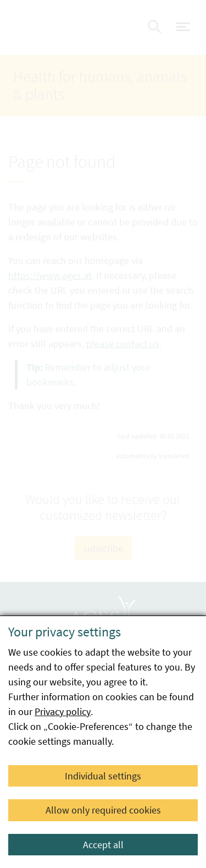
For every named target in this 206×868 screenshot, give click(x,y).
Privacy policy (63, 712)
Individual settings (103, 776)
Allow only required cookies (103, 810)
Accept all (103, 845)
